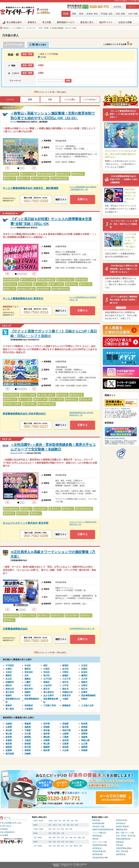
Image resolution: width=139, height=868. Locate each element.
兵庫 (63, 842)
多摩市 (84, 692)
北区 (27, 675)
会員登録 (117, 7)
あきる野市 (49, 695)
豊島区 (9, 675)
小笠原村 (29, 709)
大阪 (58, 842)
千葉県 (28, 730)
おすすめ (10, 99)
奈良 (67, 842)
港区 (45, 665)
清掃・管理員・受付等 (124, 836)
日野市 (84, 685)
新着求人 (32, 22)
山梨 (67, 829)
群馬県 (84, 727)
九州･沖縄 (133, 14)
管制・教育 (120, 851)
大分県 (65, 750)
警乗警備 (96, 836)
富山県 (9, 734)
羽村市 (28, 695)
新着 (30, 99)
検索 (68, 81)
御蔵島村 (66, 705)
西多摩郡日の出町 (13, 700)
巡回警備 (96, 854)
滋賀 (50, 842)
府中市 (65, 682)
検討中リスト (106, 22)
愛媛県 (46, 747)
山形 (72, 821)
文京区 (84, 665)
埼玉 (60, 825)
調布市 (9, 685)
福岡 (50, 846)
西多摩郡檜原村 (32, 699)
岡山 (58, 838)
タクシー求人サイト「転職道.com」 (118, 409)
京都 (54, 842)
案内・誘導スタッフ (124, 833)
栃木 (72, 825)
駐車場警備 (97, 823)
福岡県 (84, 747)
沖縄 (81, 846)
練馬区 (84, 675)
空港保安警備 (97, 851)
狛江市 (84, 689)
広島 (63, 838)
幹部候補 (119, 823)
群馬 (76, 825)
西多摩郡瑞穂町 (88, 695)
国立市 (46, 689)
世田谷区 (29, 672)
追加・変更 (27, 54)
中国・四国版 (38, 838)
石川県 (28, 734)
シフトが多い (70, 99)
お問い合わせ (6, 826)
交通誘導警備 (121, 848)
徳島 (71, 838)
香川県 (28, 747)
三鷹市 (28, 682)
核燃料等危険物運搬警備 (102, 830)
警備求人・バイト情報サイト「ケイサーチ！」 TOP (23, 28)
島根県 (28, 744)
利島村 (84, 699)
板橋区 (65, 675)
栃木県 (65, 727)
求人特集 (47, 22)
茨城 (68, 825)
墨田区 (28, 669)
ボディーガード (98, 842)
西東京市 (66, 695)
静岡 (54, 833)
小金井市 (48, 685)
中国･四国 (120, 14)
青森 (56, 821)
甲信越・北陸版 (38, 829)
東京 (50, 825)
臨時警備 (119, 854)
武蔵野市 (10, 682)
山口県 (84, 744)
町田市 (28, 685)
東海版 (35, 833)
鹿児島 (76, 846)
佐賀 (54, 846)
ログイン (132, 7)
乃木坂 (42, 57)
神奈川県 (66, 730)
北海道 (9, 724)
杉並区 (84, 672)
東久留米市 (49, 692)
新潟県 (84, 730)
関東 (66, 14)
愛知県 (46, 737)
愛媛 (79, 838)
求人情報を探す (14, 22)
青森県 (28, 724)
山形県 (9, 727)
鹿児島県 (10, 754)
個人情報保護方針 (8, 832)
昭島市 (84, 682)
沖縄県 (28, 754)
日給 (50, 99)
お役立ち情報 (125, 22)
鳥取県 (9, 744)
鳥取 (50, 838)
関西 (74, 14)
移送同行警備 (121, 826)
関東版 (35, 825)
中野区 (65, 672)
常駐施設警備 (97, 858)
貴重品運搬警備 (122, 839)
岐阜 (50, 833)
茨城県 (46, 727)
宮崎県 (84, 750)
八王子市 (66, 679)
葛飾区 (28, 679)
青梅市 (46, 682)
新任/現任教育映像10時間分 (115, 438)
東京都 (46, 730)
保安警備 (96, 848)
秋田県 (84, 724)
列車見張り (97, 826)
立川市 (84, 679)
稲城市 (9, 695)
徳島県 (9, 747)
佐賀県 (9, 750)
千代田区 (10, 665)
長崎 (58, 846)
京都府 (9, 740)
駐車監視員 (120, 820)
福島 (76, 821)
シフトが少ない (90, 99)
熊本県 (46, 750)
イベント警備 (97, 833)
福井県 (46, 734)
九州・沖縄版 (38, 846)
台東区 (9, 669)
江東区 (46, 669)
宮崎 (71, 846)
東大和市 (10, 692)
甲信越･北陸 (107, 14)
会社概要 (5, 835)
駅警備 (119, 842)
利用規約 (5, 829)
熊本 (63, 846)
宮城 (64, 821)
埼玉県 (9, 730)
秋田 (68, 821)
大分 (67, 846)
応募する (83, 199)
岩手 (60, 821)
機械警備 (119, 830)
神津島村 (29, 705)
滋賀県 (84, 737)
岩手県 (46, 724)
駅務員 (95, 820)
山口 (67, 838)
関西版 (35, 842)
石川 (58, 829)
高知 (83, 838)
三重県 (65, 737)
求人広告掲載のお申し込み (11, 823)
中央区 (28, 665)
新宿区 (65, 665)
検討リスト (61, 200)
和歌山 (72, 842)
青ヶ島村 (10, 709)
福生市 (65, 689)
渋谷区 (46, 672)
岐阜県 (9, 737)
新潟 (50, 829)
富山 (54, 829)
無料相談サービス (66, 22)
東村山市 (10, 689)
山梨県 (65, 734)
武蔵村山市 (67, 692)
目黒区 (84, 669)
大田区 (9, 672)
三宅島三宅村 (50, 705)
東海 (81, 14)
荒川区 (46, 675)
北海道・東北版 (38, 821)
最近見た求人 (87, 22)
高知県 (65, 747)
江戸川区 (48, 679)
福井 (63, 829)
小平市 (65, 685)
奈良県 (65, 740)
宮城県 (65, 724)
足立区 (9, 679)
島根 (54, 838)
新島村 (9, 705)
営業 (118, 845)
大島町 (65, 699)
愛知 (58, 833)
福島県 (28, 727)
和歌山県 (85, 740)
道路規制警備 (97, 845)
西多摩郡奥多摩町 (51, 700)
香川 (75, 838)
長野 (71, 829)
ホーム (8, 818)
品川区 (65, 669)
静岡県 (28, 737)
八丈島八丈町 (87, 705)
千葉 (64, 825)
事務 (94, 839)
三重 (63, 833)
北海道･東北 (92, 14)
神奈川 (55, 825)
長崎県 (28, 750)
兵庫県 (46, 740)
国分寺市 (29, 689)
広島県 (65, 744)
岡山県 (46, 744)
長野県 (84, 734)
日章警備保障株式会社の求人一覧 (82, 629)
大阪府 (28, 740)
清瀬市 (28, 692)
